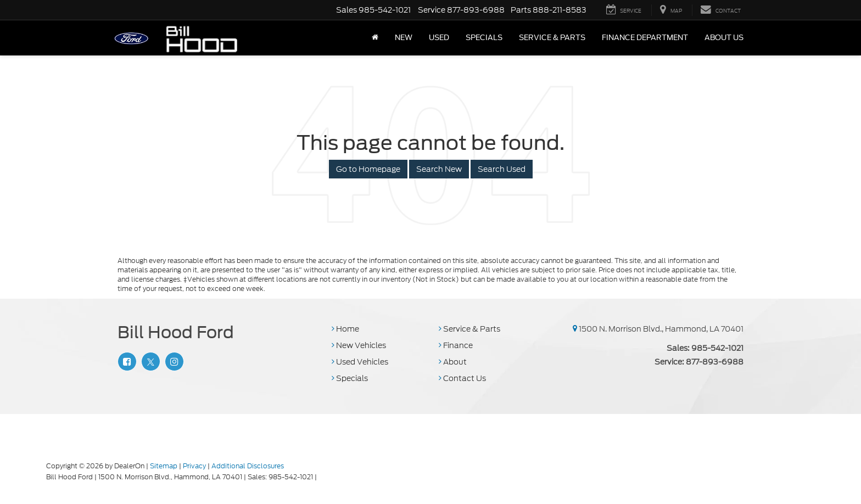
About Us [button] (724, 38)
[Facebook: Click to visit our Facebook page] (126, 362)
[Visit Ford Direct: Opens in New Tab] (322, 477)
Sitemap (164, 466)
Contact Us (462, 378)
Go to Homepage (368, 169)
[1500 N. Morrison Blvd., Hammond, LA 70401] (575, 329)
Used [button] (439, 38)
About (453, 362)
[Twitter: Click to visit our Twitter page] (149, 362)
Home (345, 329)
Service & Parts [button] (552, 38)
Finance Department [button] (645, 38)
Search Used (502, 169)
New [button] (404, 38)
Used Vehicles (360, 362)
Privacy (194, 466)
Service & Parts (469, 329)
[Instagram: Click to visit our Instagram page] (173, 362)
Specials (350, 378)
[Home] (375, 38)
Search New (439, 169)
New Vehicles (359, 345)
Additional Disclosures (248, 466)
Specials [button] (484, 38)
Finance (456, 345)
